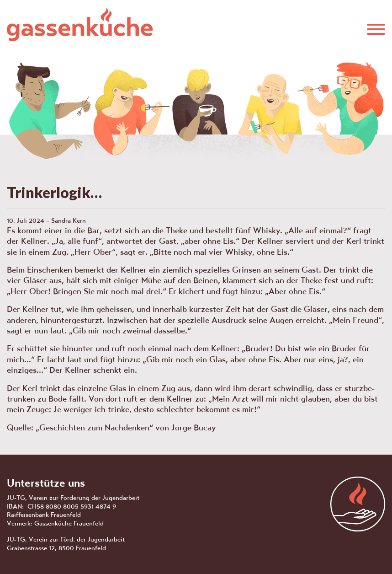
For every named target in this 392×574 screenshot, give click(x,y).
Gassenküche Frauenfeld (80, 24)
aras (358, 504)
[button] (376, 28)
